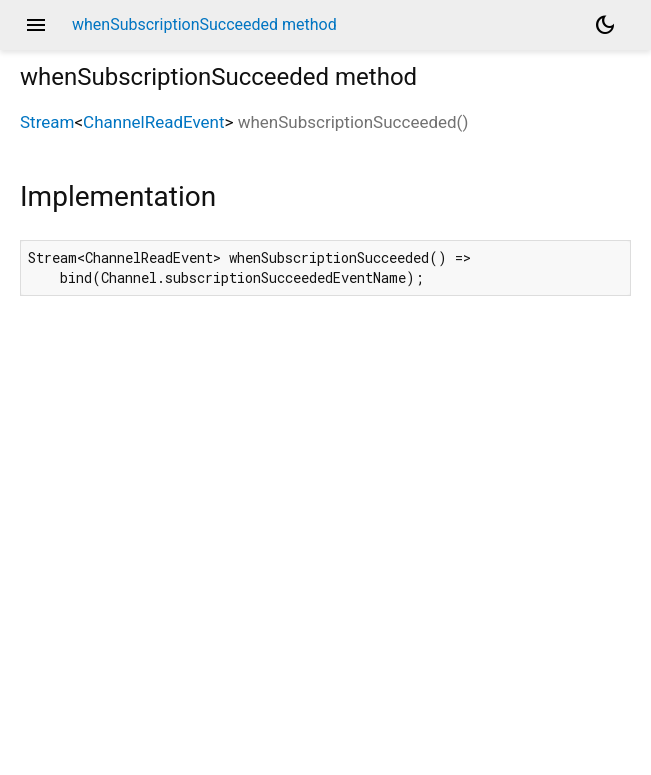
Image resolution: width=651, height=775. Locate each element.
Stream (47, 122)
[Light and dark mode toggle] (605, 25)
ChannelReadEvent (153, 122)
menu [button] (36, 25)
